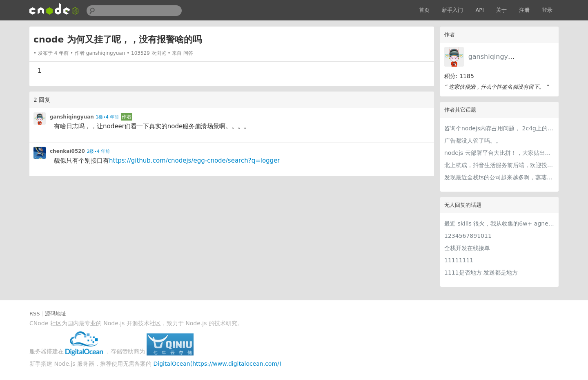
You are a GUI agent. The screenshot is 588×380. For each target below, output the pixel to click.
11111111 (459, 260)
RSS (35, 314)
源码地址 (56, 314)
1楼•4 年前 (107, 117)
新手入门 (452, 10)
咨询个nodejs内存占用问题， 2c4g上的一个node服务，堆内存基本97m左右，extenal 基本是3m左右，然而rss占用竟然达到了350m (499, 128)
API (480, 10)
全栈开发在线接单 (467, 248)
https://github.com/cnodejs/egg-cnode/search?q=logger (195, 161)
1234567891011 (468, 236)
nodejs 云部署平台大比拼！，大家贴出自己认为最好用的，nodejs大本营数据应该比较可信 (499, 153)
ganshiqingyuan (494, 57)
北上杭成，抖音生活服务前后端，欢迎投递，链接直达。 (499, 165)
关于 (501, 10)
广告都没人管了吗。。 (473, 141)
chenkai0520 (67, 151)
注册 (524, 10)
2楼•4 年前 (98, 151)
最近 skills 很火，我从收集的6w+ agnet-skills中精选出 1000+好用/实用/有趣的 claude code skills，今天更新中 (499, 224)
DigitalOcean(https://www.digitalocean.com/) (218, 364)
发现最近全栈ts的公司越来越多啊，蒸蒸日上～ (499, 177)
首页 (424, 10)
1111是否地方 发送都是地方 (481, 273)
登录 (547, 10)
